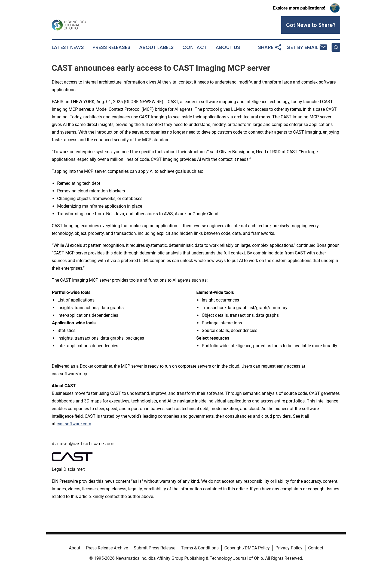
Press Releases (111, 47)
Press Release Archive (107, 548)
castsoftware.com (74, 424)
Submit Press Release (154, 548)
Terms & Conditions (200, 548)
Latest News (68, 47)
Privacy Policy (289, 548)
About (75, 548)
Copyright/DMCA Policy (247, 548)
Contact (195, 47)
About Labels (156, 47)
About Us (228, 47)
